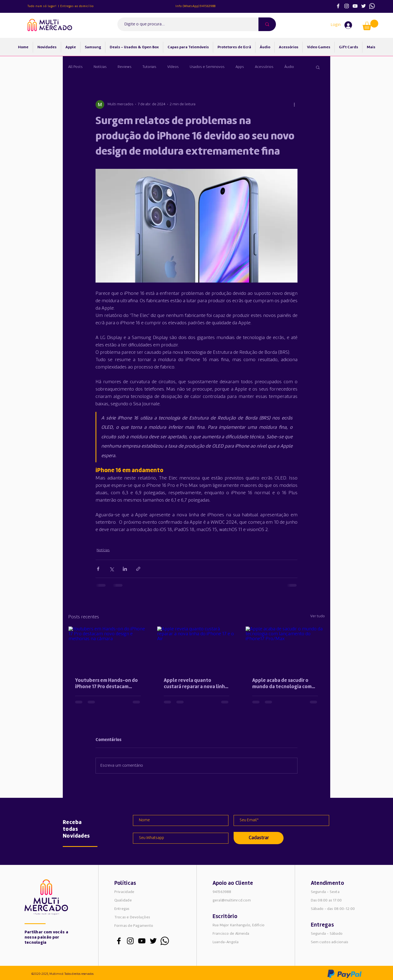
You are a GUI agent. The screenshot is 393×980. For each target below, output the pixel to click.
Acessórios (264, 67)
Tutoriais (149, 67)
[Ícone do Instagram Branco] (347, 6)
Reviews (125, 67)
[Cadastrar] (259, 838)
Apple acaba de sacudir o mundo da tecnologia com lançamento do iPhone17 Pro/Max (282, 684)
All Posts (75, 67)
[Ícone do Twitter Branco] (364, 6)
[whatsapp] (372, 6)
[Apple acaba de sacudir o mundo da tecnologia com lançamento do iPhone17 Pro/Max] (285, 649)
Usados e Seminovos (207, 67)
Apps (240, 67)
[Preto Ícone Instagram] (130, 941)
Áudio (289, 67)
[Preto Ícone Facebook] (119, 941)
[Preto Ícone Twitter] (153, 941)
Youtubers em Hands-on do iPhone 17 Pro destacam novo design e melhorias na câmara (106, 684)
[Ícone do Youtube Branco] (355, 6)
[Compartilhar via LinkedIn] (125, 569)
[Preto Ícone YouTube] (142, 941)
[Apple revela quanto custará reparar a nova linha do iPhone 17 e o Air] (197, 649)
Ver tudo (318, 616)
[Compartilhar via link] (138, 569)
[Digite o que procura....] (186, 24)
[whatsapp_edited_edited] (165, 941)
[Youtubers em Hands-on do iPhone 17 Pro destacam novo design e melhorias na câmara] (108, 649)
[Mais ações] (294, 104)
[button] (370, 25)
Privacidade (124, 892)
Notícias (100, 67)
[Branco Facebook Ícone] (338, 6)
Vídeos (173, 67)
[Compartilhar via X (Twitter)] (111, 569)
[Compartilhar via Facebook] (98, 569)
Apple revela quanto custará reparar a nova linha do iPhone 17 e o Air (196, 684)
